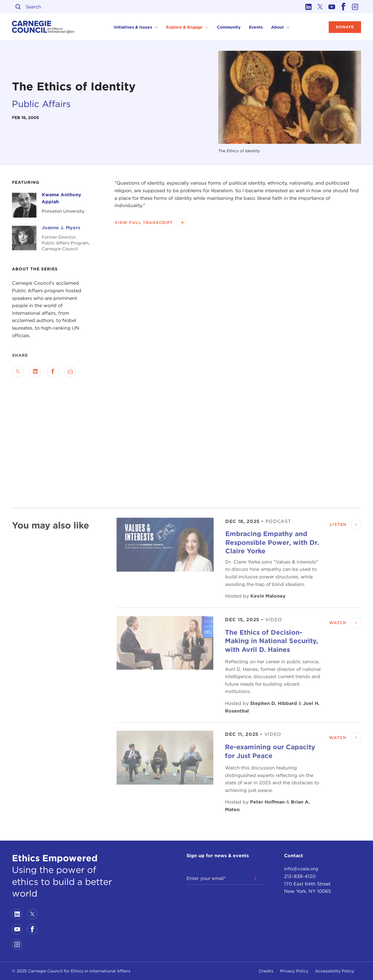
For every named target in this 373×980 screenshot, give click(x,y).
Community (229, 27)
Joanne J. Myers (61, 228)
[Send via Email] (70, 372)
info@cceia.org (301, 869)
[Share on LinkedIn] (35, 372)
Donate (345, 27)
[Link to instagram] (355, 7)
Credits (266, 971)
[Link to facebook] (344, 7)
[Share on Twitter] (18, 372)
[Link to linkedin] (309, 7)
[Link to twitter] (320, 7)
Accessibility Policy (335, 971)
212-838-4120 (300, 876)
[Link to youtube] (332, 7)
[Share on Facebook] (53, 372)
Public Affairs (41, 104)
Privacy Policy (294, 971)
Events (256, 27)
